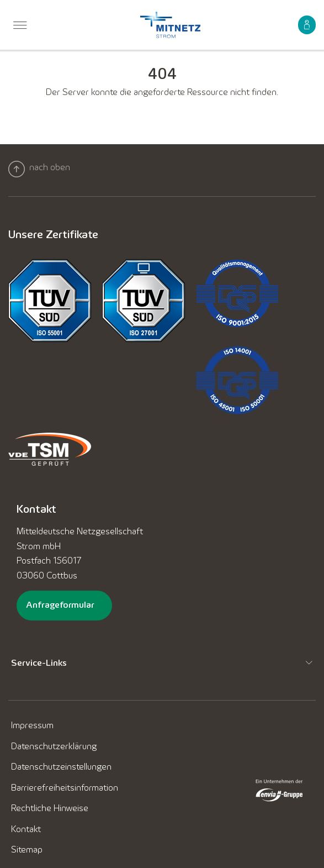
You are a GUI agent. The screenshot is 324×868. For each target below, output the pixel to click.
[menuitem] (20, 27)
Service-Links (39, 662)
